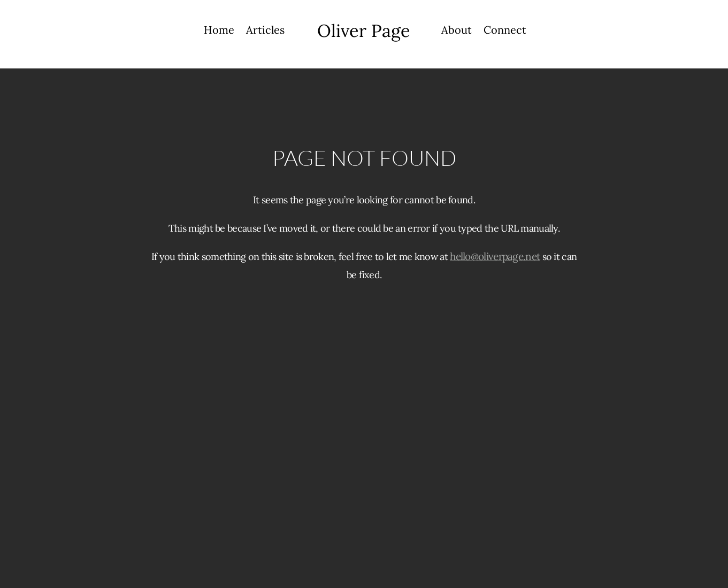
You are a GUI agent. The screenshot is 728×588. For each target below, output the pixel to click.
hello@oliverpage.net (495, 256)
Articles (265, 31)
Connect (505, 31)
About (457, 31)
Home (219, 31)
